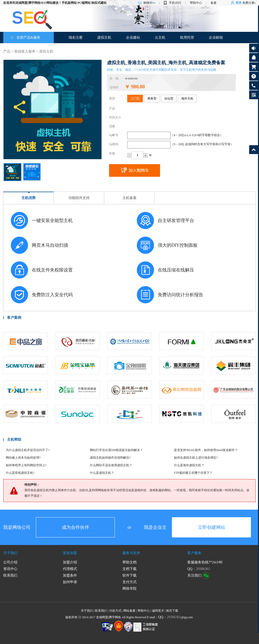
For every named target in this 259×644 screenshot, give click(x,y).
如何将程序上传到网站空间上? (26, 465)
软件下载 (129, 575)
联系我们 (10, 575)
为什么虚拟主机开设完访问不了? (28, 450)
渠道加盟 (70, 553)
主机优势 (29, 198)
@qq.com (176, 617)
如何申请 (70, 582)
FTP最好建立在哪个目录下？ (193, 473)
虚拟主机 (104, 38)
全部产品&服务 (28, 38)
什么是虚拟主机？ (102, 473)
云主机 (160, 38)
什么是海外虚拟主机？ (189, 465)
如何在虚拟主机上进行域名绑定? (196, 458)
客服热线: (254, 85)
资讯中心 (10, 569)
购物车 (149, 3)
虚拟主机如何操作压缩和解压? (110, 458)
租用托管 (187, 38)
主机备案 (129, 198)
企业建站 (133, 38)
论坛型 (169, 98)
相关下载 (172, 611)
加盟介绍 (70, 562)
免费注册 (248, 3)
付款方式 (115, 611)
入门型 (135, 98)
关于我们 (10, 553)
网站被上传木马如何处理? (23, 458)
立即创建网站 (212, 527)
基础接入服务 (25, 51)
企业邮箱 (216, 38)
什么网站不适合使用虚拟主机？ (111, 465)
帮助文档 (129, 562)
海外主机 (187, 98)
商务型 (152, 98)
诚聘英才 (158, 611)
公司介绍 (10, 562)
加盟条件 (70, 575)
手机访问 (175, 3)
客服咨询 (254, 57)
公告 (254, 48)
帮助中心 (196, 3)
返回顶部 (254, 150)
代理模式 (70, 569)
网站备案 (129, 611)
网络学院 (129, 589)
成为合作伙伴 (75, 527)
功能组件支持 (79, 198)
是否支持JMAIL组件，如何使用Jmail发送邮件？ (206, 450)
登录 (239, 3)
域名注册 (75, 38)
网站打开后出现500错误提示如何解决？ (116, 450)
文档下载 (129, 569)
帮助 (254, 76)
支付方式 (129, 582)
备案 (214, 3)
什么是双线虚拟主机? (20, 473)
